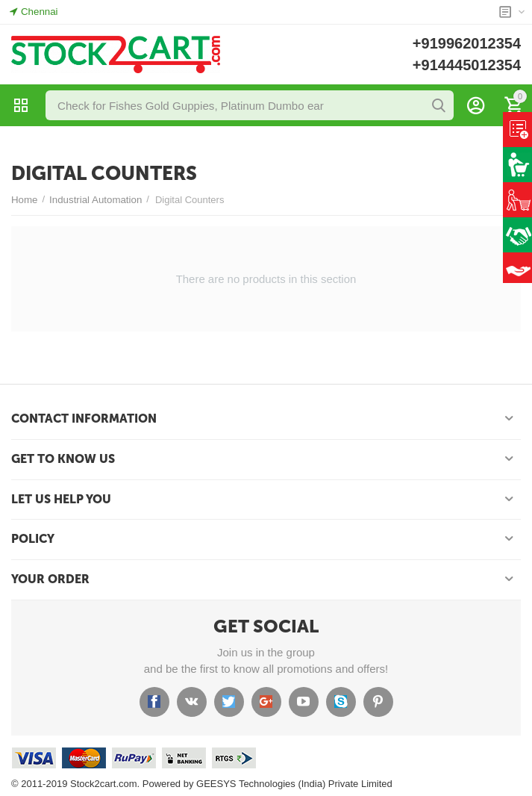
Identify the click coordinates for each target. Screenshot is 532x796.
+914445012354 (467, 65)
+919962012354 (467, 43)
